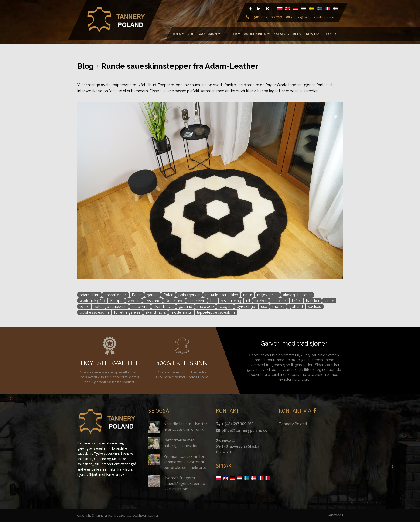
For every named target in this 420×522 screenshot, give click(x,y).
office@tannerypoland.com (310, 17)
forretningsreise (127, 312)
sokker (261, 301)
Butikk (332, 34)
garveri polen (116, 295)
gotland (185, 307)
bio (213, 301)
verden (134, 301)
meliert (278, 307)
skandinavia (164, 307)
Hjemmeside (183, 34)
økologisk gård (92, 301)
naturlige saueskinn (222, 295)
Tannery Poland (293, 424)
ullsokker (279, 301)
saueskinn (197, 301)
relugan (225, 307)
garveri (153, 295)
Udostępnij (335, 515)
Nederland (174, 301)
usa (264, 307)
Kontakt (314, 34)
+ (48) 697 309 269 (264, 17)
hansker (313, 301)
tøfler (296, 301)
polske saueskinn (94, 312)
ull (248, 301)
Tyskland (152, 301)
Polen (137, 295)
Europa (116, 301)
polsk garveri (189, 295)
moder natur (181, 312)
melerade (205, 307)
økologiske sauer (297, 295)
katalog (281, 34)
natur (248, 295)
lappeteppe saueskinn (216, 312)
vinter (329, 301)
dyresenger (246, 307)
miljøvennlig (267, 295)
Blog (297, 34)
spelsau (315, 307)
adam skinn (89, 295)
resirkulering (231, 301)
